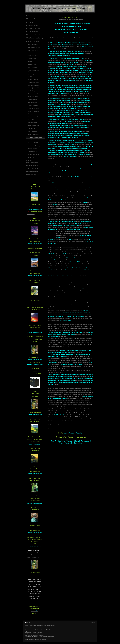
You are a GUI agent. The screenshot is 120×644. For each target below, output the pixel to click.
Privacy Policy (28, 627)
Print (27, 623)
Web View (93, 623)
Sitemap (31, 623)
